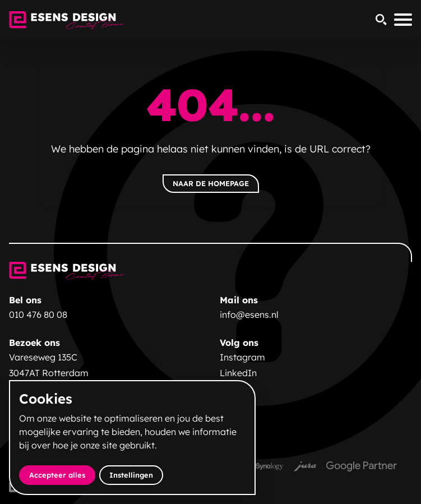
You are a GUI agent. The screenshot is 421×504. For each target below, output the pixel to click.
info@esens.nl (249, 315)
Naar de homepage (211, 183)
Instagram (242, 357)
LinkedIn (238, 373)
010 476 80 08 (38, 315)
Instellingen (131, 475)
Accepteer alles (62, 475)
